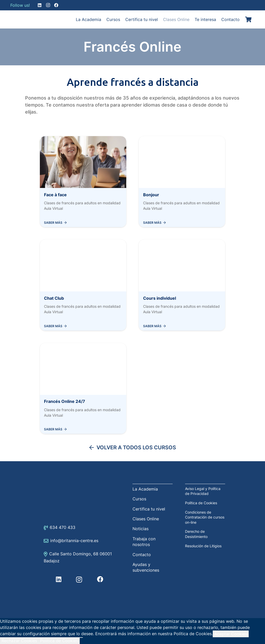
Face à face (55, 195)
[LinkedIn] (40, 5)
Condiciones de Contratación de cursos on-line (205, 517)
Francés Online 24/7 (65, 401)
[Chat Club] (83, 243)
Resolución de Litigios (203, 546)
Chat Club (54, 298)
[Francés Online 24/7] (83, 346)
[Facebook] (56, 5)
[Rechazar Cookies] (81, 638)
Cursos (139, 499)
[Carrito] (248, 19)
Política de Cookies (201, 503)
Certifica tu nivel (149, 509)
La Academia (145, 489)
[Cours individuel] (182, 243)
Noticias (141, 529)
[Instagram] (48, 5)
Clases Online (146, 519)
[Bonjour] (182, 139)
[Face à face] (83, 139)
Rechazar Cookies (19, 641)
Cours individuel (160, 298)
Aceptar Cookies (231, 634)
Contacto (142, 555)
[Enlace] (23, 20)
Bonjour (151, 195)
